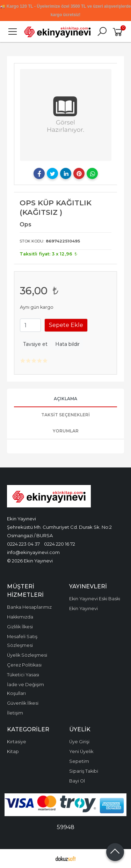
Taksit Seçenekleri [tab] (65, 415)
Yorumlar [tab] (66, 431)
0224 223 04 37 (23, 544)
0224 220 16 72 (60, 544)
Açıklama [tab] (65, 399)
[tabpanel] (66, 115)
